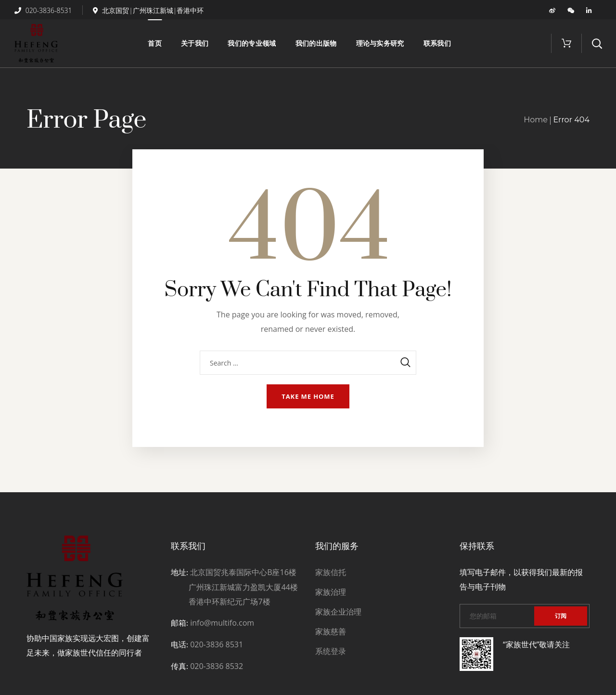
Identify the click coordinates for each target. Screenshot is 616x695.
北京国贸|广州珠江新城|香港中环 (148, 10)
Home (536, 120)
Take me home (308, 396)
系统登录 (331, 651)
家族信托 (331, 572)
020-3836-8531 (43, 10)
